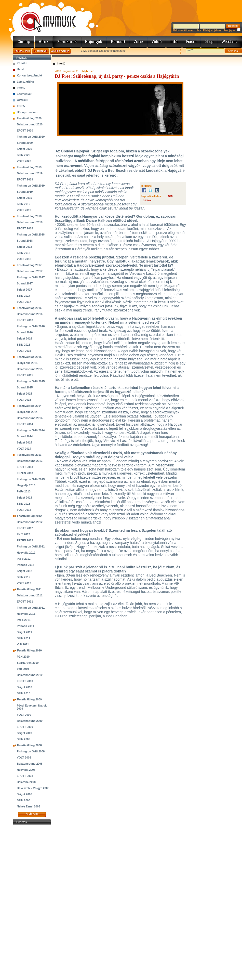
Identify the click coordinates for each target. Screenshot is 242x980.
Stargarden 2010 (28, 663)
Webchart (230, 42)
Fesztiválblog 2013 (29, 455)
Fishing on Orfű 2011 (31, 608)
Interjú (21, 88)
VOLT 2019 (24, 210)
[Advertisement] (32, 902)
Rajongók (94, 42)
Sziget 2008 (24, 794)
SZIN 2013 (24, 504)
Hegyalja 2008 (26, 770)
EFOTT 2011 (25, 602)
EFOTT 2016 (25, 320)
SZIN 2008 (24, 800)
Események (25, 94)
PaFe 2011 (24, 620)
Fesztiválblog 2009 (29, 699)
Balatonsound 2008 (30, 764)
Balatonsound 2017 (30, 271)
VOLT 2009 (24, 715)
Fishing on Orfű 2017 (31, 277)
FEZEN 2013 (25, 473)
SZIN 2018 (24, 253)
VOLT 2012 (24, 583)
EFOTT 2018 (25, 228)
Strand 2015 (25, 387)
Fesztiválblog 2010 (29, 650)
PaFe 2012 (24, 559)
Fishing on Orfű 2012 (31, 546)
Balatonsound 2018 (30, 222)
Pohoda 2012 (25, 565)
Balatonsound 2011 (30, 595)
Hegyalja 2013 (26, 485)
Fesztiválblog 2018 (29, 216)
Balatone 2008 (26, 782)
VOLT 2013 (24, 510)
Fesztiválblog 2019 (29, 167)
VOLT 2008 (24, 757)
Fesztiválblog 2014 (29, 406)
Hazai (21, 69)
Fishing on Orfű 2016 (31, 326)
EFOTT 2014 (25, 424)
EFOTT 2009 (25, 727)
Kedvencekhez (22, 51)
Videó (157, 42)
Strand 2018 (25, 241)
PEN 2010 (23, 657)
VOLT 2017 (24, 302)
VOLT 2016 (24, 351)
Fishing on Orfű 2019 (31, 186)
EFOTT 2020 (25, 130)
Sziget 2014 (24, 442)
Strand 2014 (25, 436)
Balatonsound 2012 (30, 522)
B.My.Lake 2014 (27, 412)
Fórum (192, 42)
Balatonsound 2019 (30, 173)
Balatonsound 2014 (30, 418)
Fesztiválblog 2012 (29, 516)
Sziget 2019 (24, 198)
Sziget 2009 (24, 733)
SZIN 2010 (24, 693)
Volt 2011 (23, 644)
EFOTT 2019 (25, 179)
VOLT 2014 (24, 449)
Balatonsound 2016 (30, 314)
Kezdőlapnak (41, 51)
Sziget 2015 (24, 394)
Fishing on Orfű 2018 (31, 234)
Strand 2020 (25, 143)
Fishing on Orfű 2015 (31, 381)
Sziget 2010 (24, 687)
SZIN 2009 (24, 739)
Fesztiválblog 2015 (29, 357)
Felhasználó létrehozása (187, 30)
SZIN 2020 (24, 155)
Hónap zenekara (28, 112)
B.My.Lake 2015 (27, 363)
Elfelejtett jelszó (212, 30)
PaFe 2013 (24, 491)
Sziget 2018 (24, 247)
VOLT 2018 (24, 259)
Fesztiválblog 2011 (29, 589)
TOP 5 (21, 106)
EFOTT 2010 (25, 681)
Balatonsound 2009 (30, 721)
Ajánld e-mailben (60, 51)
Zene (139, 42)
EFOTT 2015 (25, 375)
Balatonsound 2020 (30, 124)
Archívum (32, 814)
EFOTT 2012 (25, 528)
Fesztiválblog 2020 (29, 118)
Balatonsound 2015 (30, 369)
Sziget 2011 (24, 632)
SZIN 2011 (24, 638)
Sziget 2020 (24, 149)
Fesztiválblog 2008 (29, 745)
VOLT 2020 (24, 161)
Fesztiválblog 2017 (29, 265)
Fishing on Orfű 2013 (31, 479)
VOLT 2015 (24, 400)
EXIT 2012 (23, 534)
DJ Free (147, 200)
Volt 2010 (23, 669)
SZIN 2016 (24, 345)
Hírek (44, 42)
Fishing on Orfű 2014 (31, 430)
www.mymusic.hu (44, 17)
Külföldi (22, 63)
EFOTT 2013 (25, 467)
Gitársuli (23, 100)
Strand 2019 (25, 192)
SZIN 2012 (24, 577)
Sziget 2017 (24, 290)
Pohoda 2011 (25, 626)
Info (174, 42)
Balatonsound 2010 (30, 675)
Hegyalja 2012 (26, 553)
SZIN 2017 (24, 296)
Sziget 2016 (24, 338)
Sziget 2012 (24, 571)
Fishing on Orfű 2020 (31, 137)
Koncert (118, 42)
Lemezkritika (25, 82)
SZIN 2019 (24, 204)
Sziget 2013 (24, 498)
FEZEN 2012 (25, 540)
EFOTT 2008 (25, 776)
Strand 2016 (25, 332)
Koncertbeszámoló (29, 75)
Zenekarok (67, 42)
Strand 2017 (25, 283)
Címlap (24, 42)
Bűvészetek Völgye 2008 (33, 788)
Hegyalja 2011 (26, 614)
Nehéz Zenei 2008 (29, 806)
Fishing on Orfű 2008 (31, 751)
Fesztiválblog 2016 (29, 308)
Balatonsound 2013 (30, 461)
